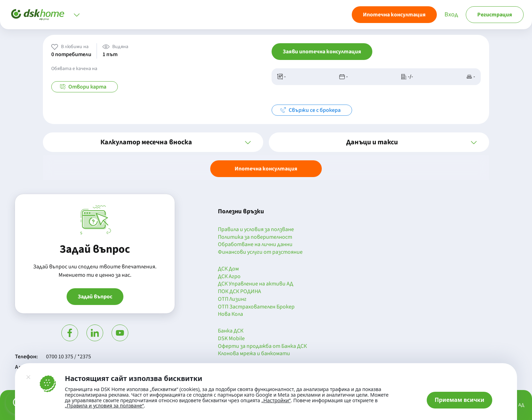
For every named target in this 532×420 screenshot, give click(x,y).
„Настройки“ (276, 400)
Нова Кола (230, 314)
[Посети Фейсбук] (70, 333)
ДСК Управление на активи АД (256, 284)
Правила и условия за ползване (256, 230)
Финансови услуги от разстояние (260, 252)
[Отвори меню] (77, 15)
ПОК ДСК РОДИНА (240, 292)
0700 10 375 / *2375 (69, 357)
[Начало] (38, 15)
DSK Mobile (231, 339)
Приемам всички (460, 400)
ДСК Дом (228, 269)
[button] (153, 142)
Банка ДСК (231, 331)
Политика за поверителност (255, 237)
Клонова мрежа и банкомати (254, 354)
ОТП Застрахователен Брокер (256, 307)
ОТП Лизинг (232, 299)
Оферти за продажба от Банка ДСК (262, 346)
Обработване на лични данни (255, 245)
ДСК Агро (229, 277)
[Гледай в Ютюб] (120, 333)
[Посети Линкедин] (95, 333)
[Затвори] (28, 377)
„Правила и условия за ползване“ (104, 406)
